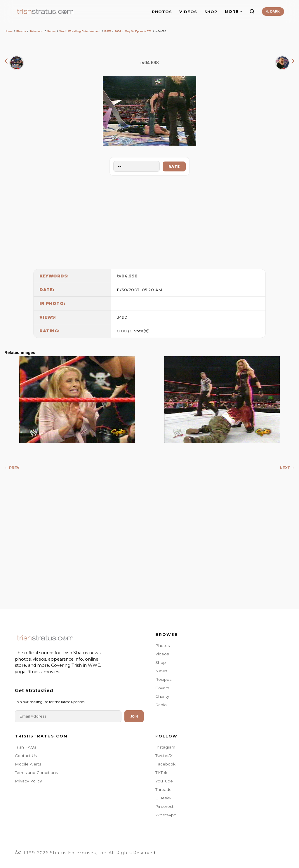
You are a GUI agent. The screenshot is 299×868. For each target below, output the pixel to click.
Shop (161, 662)
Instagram (165, 747)
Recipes (163, 679)
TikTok (161, 772)
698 (133, 276)
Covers (162, 688)
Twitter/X (164, 756)
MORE (233, 12)
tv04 (122, 276)
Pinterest (164, 806)
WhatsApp (166, 815)
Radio (161, 705)
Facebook (165, 764)
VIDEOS (188, 12)
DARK (273, 11)
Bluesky (163, 798)
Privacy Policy (28, 781)
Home (9, 31)
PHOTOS (162, 12)
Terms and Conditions (36, 772)
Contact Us (26, 756)
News (161, 671)
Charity (162, 696)
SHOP (211, 12)
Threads (163, 789)
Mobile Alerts (28, 764)
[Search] (252, 11)
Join (134, 716)
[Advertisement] (149, 221)
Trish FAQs (26, 747)
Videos (162, 654)
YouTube (164, 781)
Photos (21, 31)
